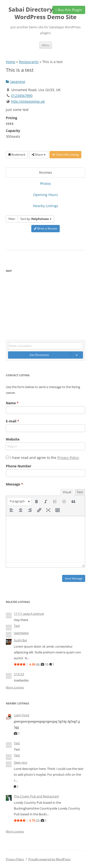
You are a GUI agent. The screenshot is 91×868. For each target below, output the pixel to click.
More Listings (15, 687)
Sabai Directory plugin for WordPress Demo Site (45, 13)
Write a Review (45, 228)
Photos (45, 184)
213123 (19, 674)
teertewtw (21, 633)
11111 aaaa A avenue (29, 614)
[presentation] (19, 501)
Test (17, 626)
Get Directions (39, 355)
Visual (67, 492)
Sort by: (36, 219)
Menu (46, 45)
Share (39, 155)
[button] (19, 501)
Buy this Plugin (69, 10)
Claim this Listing (65, 155)
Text (80, 492)
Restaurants (29, 62)
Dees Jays (21, 762)
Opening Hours (46, 195)
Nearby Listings (46, 206)
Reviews (46, 172)
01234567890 (22, 96)
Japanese (16, 82)
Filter (12, 219)
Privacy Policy (68, 458)
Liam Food (21, 715)
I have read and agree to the (45, 458)
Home (11, 62)
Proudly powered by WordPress (50, 859)
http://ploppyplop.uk (28, 101)
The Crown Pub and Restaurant (36, 796)
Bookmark (17, 155)
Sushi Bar (21, 640)
